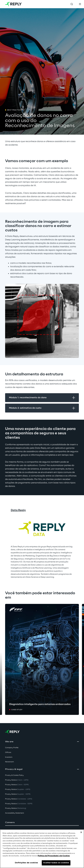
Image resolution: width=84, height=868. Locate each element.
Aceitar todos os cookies (56, 863)
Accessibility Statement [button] (15, 813)
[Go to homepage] (13, 4)
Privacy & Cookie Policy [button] (14, 775)
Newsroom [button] (9, 762)
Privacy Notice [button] (17, 780)
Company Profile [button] (12, 748)
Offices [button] (8, 752)
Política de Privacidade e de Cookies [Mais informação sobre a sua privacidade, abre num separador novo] (54, 856)
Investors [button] (9, 757)
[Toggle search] (72, 4)
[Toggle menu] (80, 4)
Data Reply (18, 510)
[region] (42, 849)
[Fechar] (81, 832)
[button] (42, 823)
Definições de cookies (26, 863)
